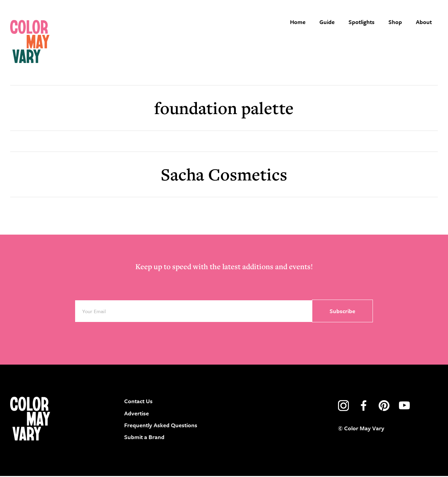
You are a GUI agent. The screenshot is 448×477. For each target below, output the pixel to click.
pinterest (384, 407)
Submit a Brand (144, 438)
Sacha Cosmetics (224, 175)
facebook (364, 407)
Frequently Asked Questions (161, 426)
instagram (343, 407)
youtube (404, 407)
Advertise (137, 414)
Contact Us (138, 402)
